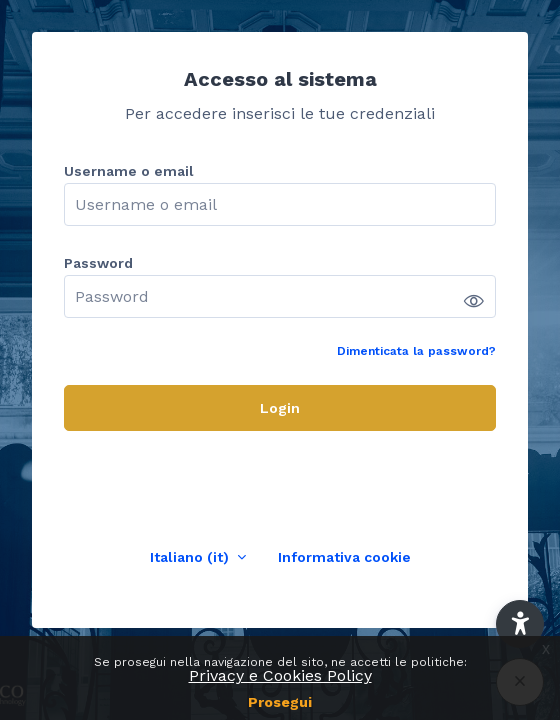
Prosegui (280, 702)
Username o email (129, 171)
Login (280, 408)
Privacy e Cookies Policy (280, 675)
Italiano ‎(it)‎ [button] (191, 557)
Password (98, 263)
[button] (520, 624)
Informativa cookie (344, 557)
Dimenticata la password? (416, 351)
